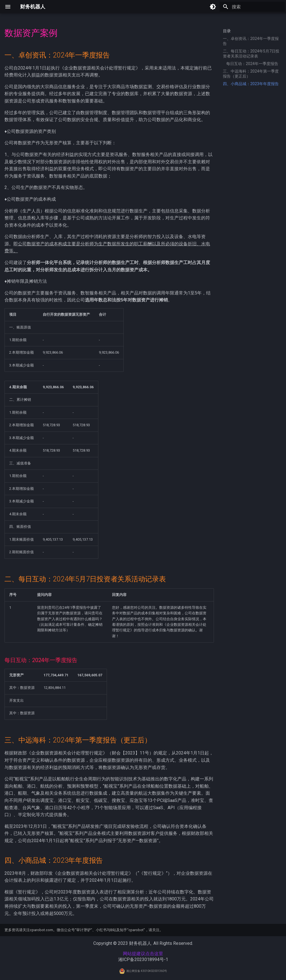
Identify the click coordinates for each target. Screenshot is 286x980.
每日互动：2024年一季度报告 (252, 64)
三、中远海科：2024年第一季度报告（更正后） (251, 74)
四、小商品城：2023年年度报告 (251, 84)
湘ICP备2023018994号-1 (143, 959)
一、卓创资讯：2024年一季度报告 (251, 41)
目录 (227, 31)
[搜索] (252, 7)
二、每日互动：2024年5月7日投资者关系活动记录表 (251, 54)
